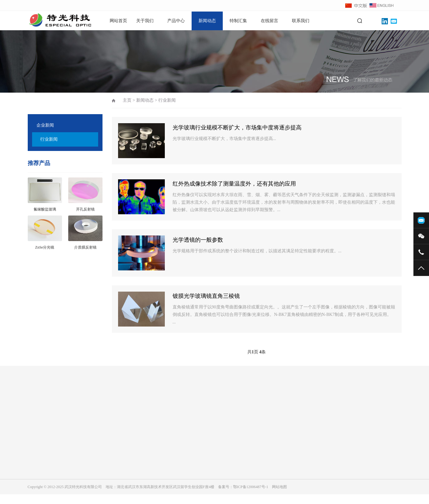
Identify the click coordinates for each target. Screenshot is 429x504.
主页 (127, 100)
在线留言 (269, 21)
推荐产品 (39, 163)
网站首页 (118, 21)
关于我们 (145, 21)
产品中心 (176, 21)
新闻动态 (207, 21)
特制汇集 (238, 21)
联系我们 (301, 21)
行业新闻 (49, 139)
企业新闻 (45, 125)
